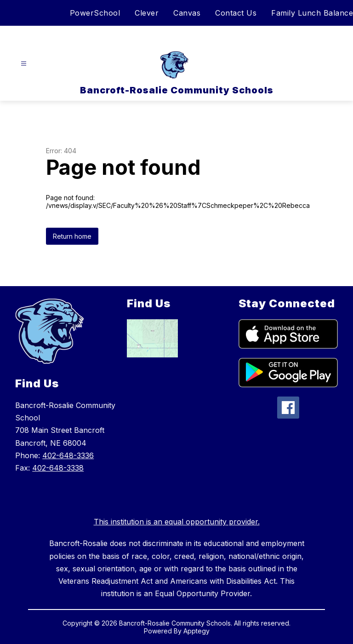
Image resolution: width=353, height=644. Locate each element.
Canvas (187, 13)
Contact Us (236, 13)
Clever (147, 13)
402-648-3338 (58, 468)
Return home (72, 236)
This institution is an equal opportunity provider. (177, 522)
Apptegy (196, 631)
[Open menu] (24, 64)
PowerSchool (95, 13)
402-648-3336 (68, 455)
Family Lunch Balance (312, 13)
